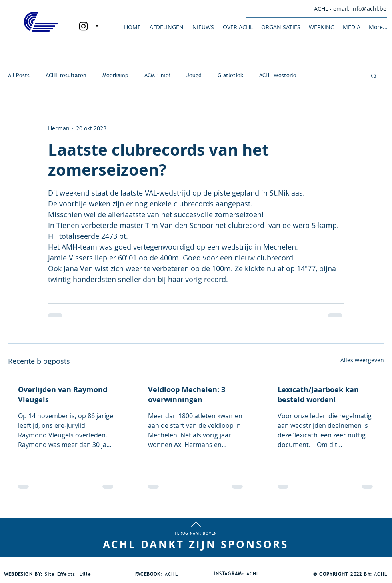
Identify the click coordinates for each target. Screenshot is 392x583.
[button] (166, 27)
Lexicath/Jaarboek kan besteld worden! (318, 395)
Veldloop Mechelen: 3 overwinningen (187, 395)
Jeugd (194, 75)
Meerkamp (115, 75)
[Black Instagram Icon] (83, 26)
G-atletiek (230, 75)
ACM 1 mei (157, 75)
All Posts (19, 75)
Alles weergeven (362, 360)
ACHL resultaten (66, 75)
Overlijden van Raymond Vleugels (63, 395)
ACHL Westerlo (278, 75)
